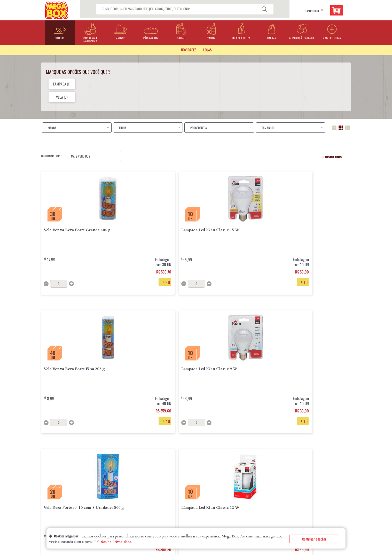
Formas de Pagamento (116, 490)
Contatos (47, 490)
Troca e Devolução (114, 481)
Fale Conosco (157, 481)
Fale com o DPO (111, 506)
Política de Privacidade (113, 542)
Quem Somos (49, 473)
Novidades (189, 50)
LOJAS (207, 50)
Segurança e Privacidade (118, 498)
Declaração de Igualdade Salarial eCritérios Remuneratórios (65, 500)
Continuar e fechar (314, 539)
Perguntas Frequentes (162, 473)
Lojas (44, 481)
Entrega (107, 473)
